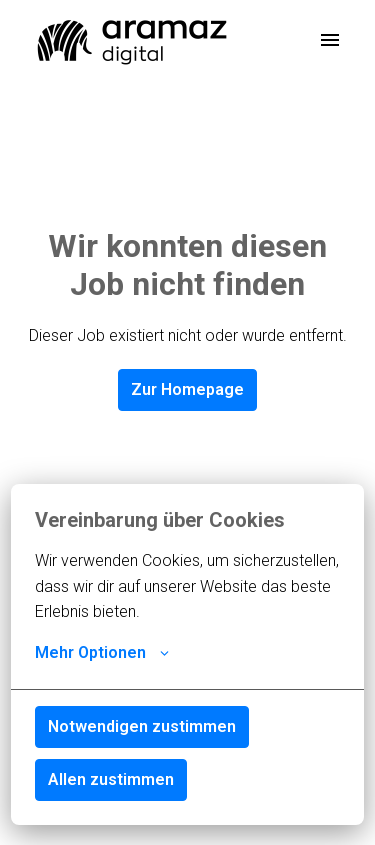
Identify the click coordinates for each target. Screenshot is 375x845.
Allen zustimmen (111, 779)
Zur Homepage (187, 389)
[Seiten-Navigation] (330, 40)
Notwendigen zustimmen (142, 726)
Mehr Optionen (102, 653)
